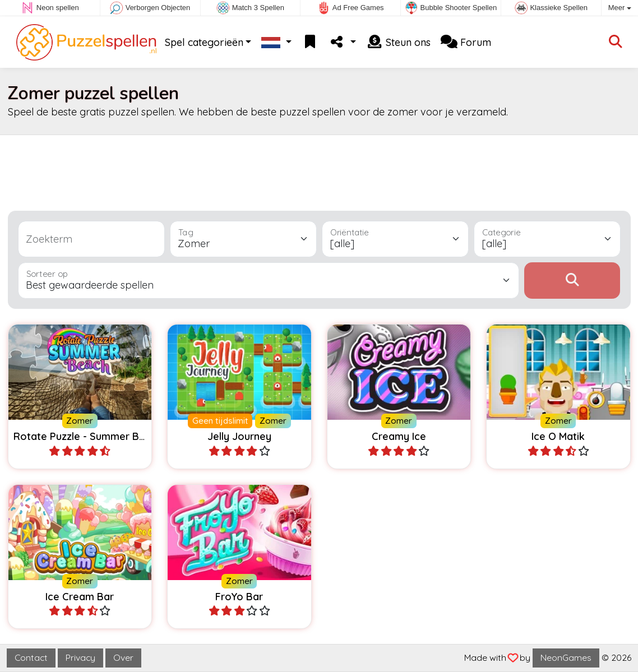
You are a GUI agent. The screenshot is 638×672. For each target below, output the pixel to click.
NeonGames (566, 657)
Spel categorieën (204, 42)
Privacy (80, 657)
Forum (466, 42)
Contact (31, 657)
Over (123, 657)
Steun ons (398, 42)
